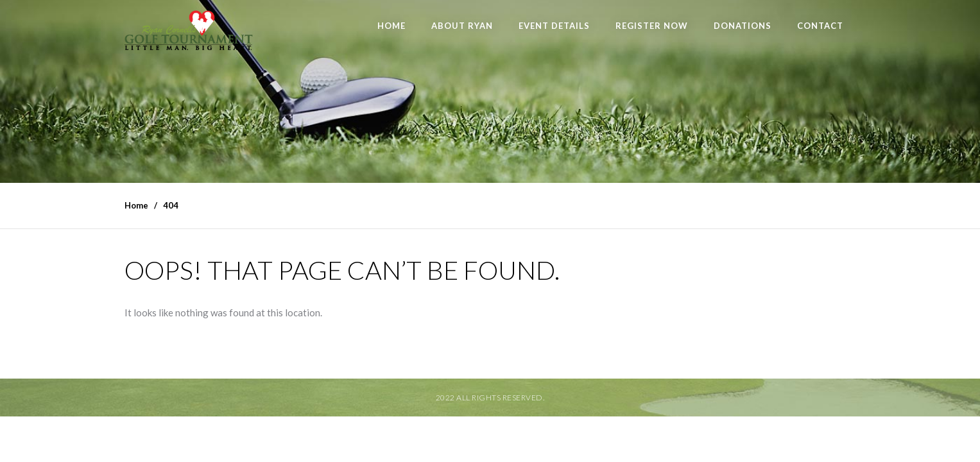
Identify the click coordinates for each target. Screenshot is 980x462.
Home (391, 26)
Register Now (652, 26)
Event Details (554, 26)
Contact (820, 26)
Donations (743, 26)
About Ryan (462, 26)
